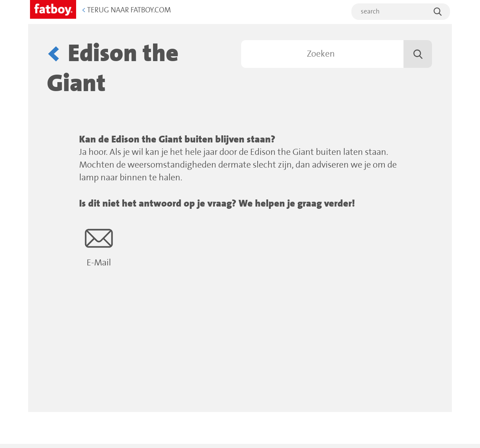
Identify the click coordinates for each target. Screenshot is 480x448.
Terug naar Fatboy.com (126, 10)
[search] (401, 12)
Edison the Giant (113, 69)
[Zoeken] (337, 54)
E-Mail (99, 246)
